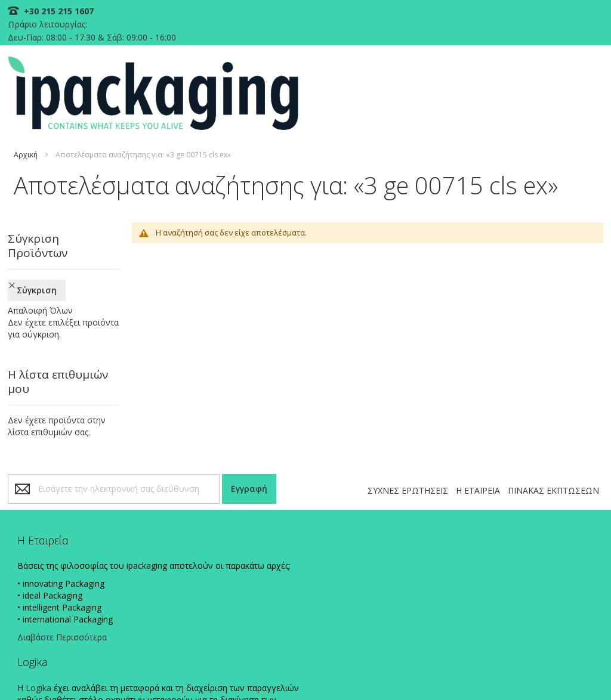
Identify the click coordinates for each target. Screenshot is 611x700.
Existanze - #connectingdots (555, 694)
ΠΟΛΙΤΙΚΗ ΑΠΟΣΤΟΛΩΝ (500, 672)
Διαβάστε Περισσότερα (69, 581)
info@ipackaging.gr (384, 511)
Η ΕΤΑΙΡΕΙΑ (474, 411)
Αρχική (30, 113)
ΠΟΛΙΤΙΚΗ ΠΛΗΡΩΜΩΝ (414, 672)
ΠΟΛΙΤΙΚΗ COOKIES (250, 672)
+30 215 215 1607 (62, 11)
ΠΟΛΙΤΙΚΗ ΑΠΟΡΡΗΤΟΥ (329, 672)
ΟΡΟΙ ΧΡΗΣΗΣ (571, 672)
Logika (192, 486)
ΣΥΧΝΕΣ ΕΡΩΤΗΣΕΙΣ (404, 411)
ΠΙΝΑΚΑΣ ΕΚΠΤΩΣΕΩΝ (549, 411)
